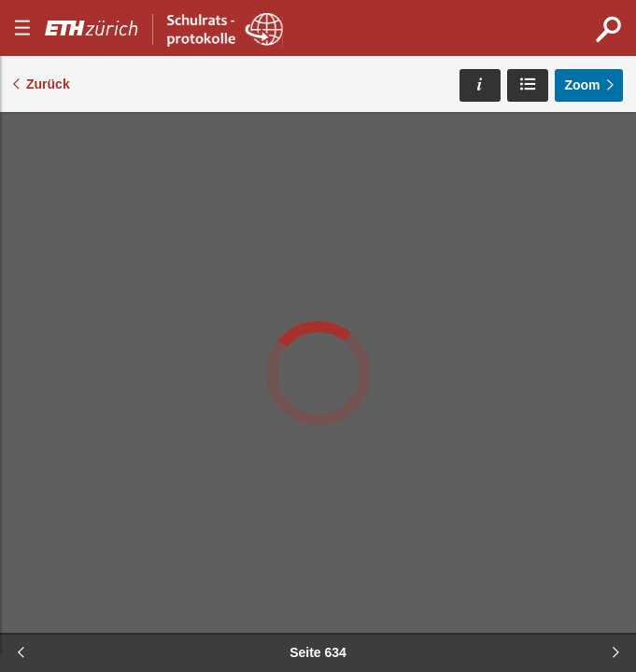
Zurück (48, 84)
